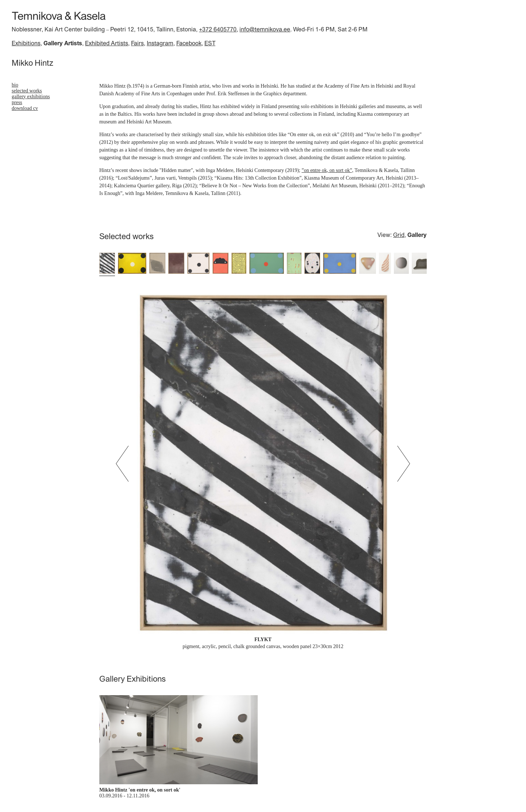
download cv (25, 108)
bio (15, 85)
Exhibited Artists (107, 43)
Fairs (137, 43)
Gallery (417, 235)
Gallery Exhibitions (31, 97)
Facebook (189, 43)
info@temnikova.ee (265, 29)
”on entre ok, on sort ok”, (327, 170)
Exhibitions (26, 43)
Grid (399, 235)
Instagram (160, 43)
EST (210, 43)
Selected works (27, 91)
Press (17, 102)
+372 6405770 (218, 29)
